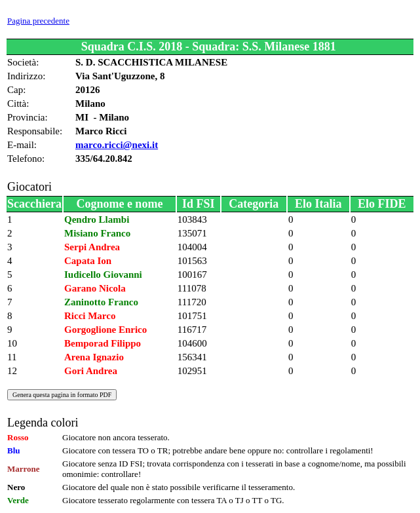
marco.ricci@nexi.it (117, 145)
